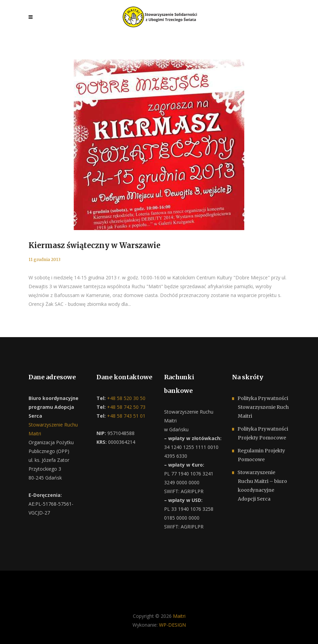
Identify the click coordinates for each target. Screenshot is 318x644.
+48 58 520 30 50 (126, 398)
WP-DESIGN (172, 625)
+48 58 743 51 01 (126, 416)
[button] (14, 630)
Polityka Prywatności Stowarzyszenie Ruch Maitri (263, 407)
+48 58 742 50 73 (126, 407)
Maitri (179, 616)
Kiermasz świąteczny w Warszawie (94, 245)
